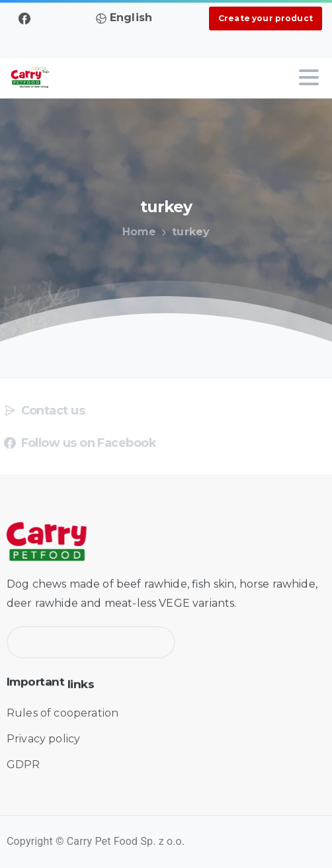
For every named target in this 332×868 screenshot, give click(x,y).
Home (137, 232)
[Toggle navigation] (309, 77)
